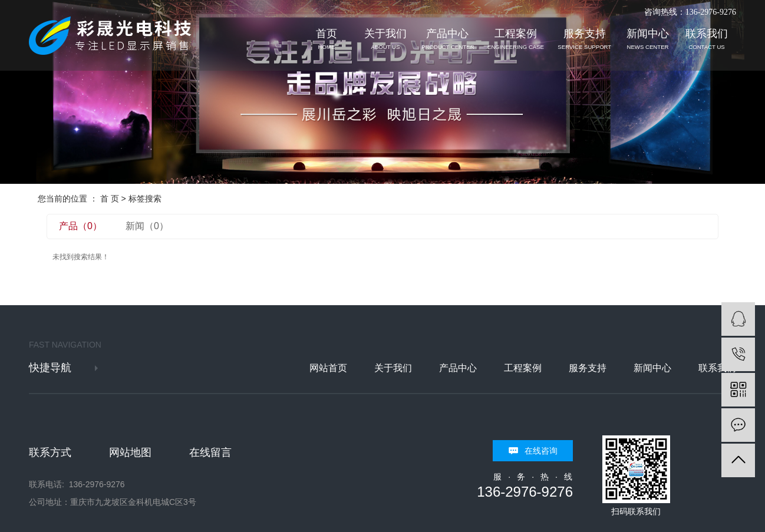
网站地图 (130, 452)
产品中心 (448, 39)
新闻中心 (648, 39)
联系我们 (707, 39)
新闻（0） (147, 226)
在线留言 (210, 452)
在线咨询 (541, 451)
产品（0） (80, 226)
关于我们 (385, 39)
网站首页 (328, 368)
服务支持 (585, 39)
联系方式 (50, 452)
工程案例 (516, 39)
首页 (327, 39)
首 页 (110, 199)
